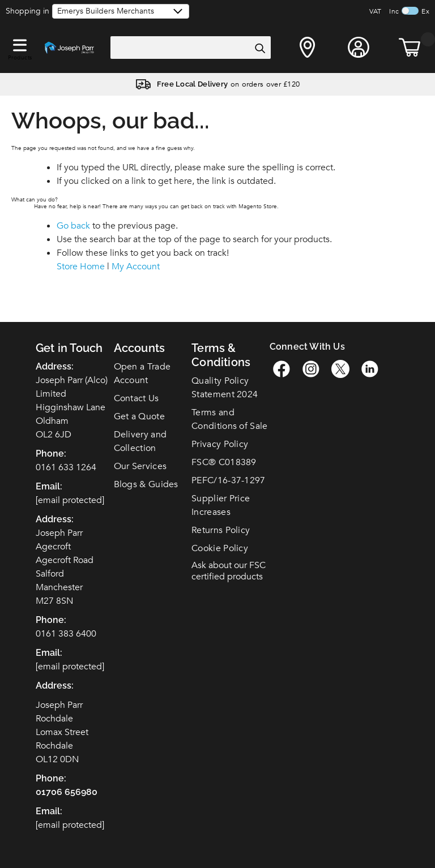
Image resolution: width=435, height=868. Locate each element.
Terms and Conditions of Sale (229, 419)
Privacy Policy (220, 444)
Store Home (81, 267)
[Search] (259, 48)
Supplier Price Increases (221, 505)
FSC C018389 (224, 462)
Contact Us (137, 398)
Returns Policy (221, 530)
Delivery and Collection (140, 441)
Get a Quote (139, 416)
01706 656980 (67, 792)
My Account (136, 267)
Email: (49, 811)
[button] (20, 43)
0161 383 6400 (66, 634)
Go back (73, 226)
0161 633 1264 (66, 467)
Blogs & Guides (146, 484)
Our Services (140, 466)
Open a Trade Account (142, 373)
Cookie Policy (220, 548)
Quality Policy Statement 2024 (225, 388)
